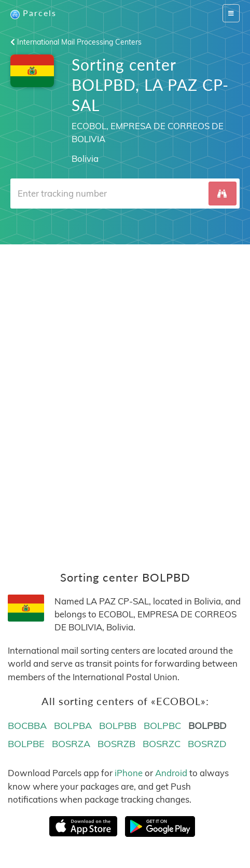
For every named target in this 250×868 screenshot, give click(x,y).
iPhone (129, 773)
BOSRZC (162, 744)
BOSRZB (116, 744)
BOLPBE (26, 744)
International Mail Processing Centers (76, 42)
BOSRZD (207, 744)
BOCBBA (27, 726)
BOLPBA (73, 726)
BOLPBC (162, 726)
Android (171, 773)
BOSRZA (71, 744)
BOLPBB (118, 726)
